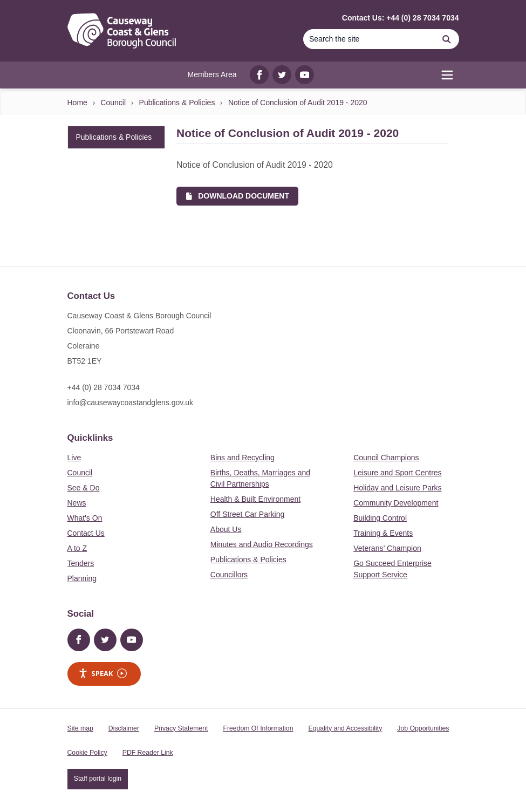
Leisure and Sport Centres (397, 473)
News (77, 503)
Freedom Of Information (258, 728)
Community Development (396, 503)
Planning (82, 578)
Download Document (238, 196)
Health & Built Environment (255, 499)
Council (113, 103)
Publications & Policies (177, 103)
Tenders (81, 563)
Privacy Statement (181, 728)
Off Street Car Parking (247, 514)
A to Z (77, 548)
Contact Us (86, 533)
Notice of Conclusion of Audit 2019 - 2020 (298, 103)
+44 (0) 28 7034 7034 (104, 387)
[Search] (369, 39)
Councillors (229, 575)
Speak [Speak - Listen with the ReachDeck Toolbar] (103, 674)
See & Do (84, 488)
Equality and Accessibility (345, 728)
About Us (226, 529)
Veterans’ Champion (387, 548)
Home (77, 103)
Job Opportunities (423, 728)
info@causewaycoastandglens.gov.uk (130, 402)
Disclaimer (124, 728)
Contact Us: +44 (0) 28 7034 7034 (401, 18)
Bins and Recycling (242, 458)
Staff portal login (98, 779)
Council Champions (386, 458)
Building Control (380, 518)
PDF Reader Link (148, 753)
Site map (80, 728)
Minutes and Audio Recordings (262, 544)
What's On (85, 518)
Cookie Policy (87, 753)
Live (74, 458)
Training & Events (383, 533)
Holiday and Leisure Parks (397, 488)
